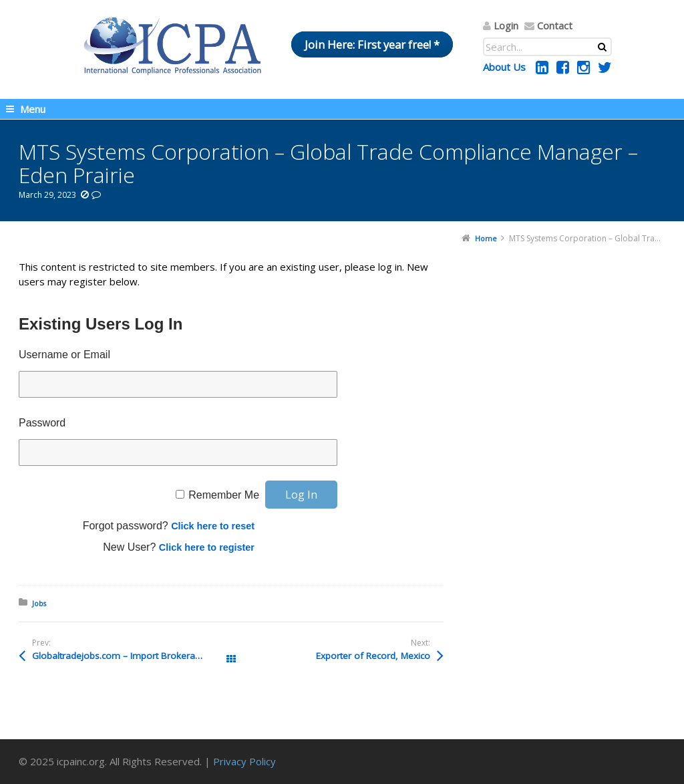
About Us (504, 67)
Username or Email (64, 355)
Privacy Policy (244, 761)
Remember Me (224, 495)
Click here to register (207, 547)
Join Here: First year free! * (372, 44)
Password (42, 423)
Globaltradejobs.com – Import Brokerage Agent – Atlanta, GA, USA (132, 656)
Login (506, 25)
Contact (555, 25)
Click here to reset (213, 526)
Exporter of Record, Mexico (373, 656)
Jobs (39, 603)
